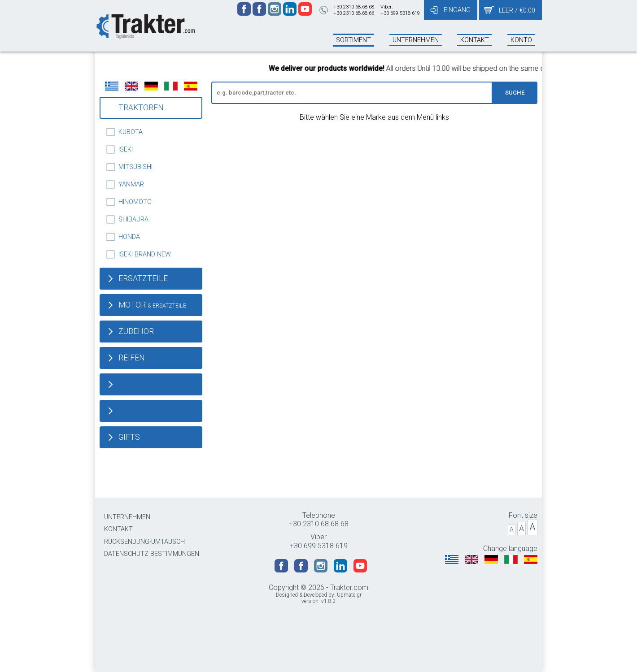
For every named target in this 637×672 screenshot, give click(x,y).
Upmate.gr (349, 595)
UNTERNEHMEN (127, 517)
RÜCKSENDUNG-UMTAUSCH (144, 542)
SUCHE (515, 93)
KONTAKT (118, 529)
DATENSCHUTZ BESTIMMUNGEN (152, 554)
